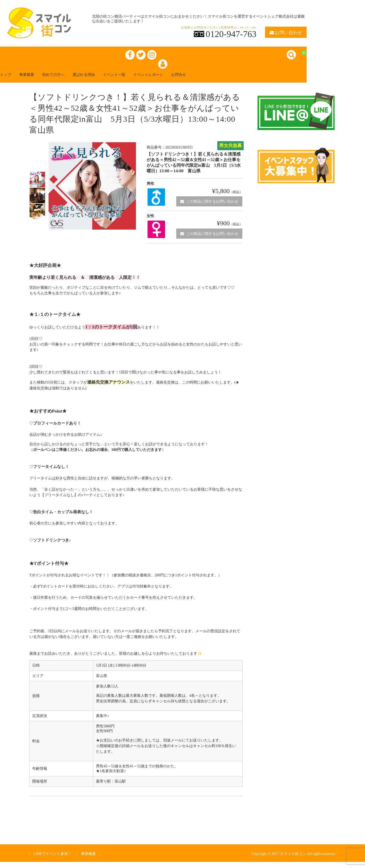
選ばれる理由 (106, 80)
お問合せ (219, 80)
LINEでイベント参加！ (53, 860)
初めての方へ (69, 80)
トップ (12, 80)
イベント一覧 (142, 80)
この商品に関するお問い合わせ (209, 207)
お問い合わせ (286, 33)
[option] (37, 186)
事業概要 (37, 80)
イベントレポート (182, 80)
